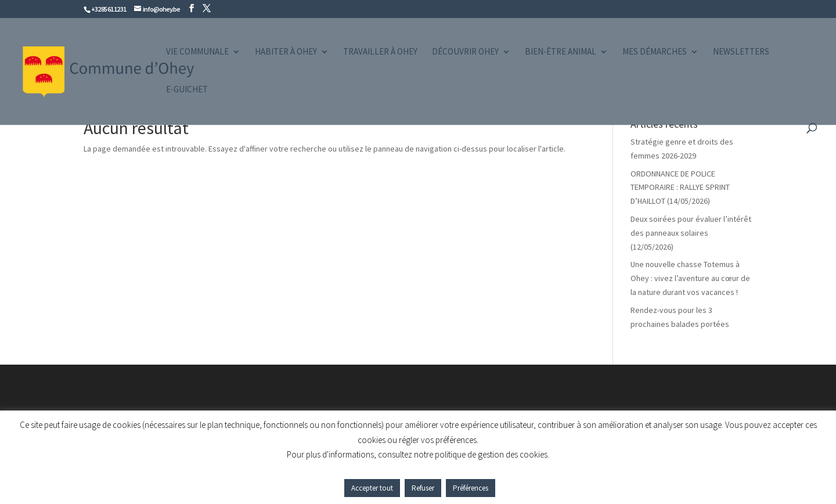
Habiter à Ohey (286, 52)
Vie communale (197, 52)
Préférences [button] (471, 488)
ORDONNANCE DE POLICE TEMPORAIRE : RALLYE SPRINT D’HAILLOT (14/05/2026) (680, 188)
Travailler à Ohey (380, 52)
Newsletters (741, 52)
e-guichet (187, 90)
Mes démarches (655, 52)
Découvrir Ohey (465, 52)
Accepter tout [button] (372, 488)
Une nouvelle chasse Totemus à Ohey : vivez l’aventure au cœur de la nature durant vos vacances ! (690, 278)
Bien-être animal (561, 52)
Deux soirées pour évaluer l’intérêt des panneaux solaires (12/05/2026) (691, 233)
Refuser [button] (423, 488)
